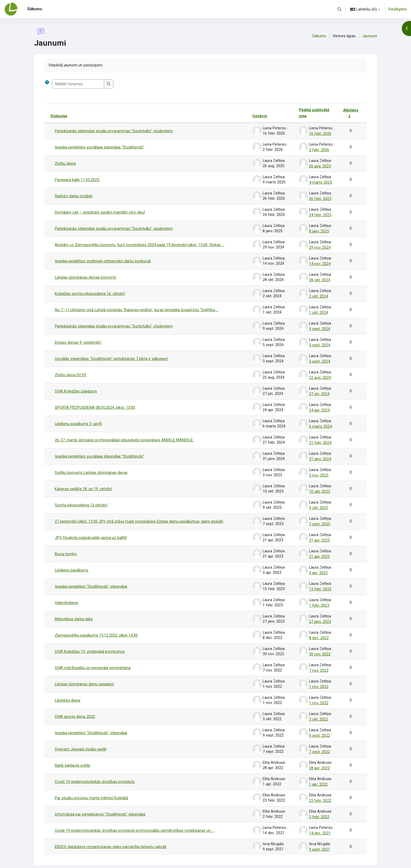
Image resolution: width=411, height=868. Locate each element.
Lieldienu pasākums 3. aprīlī (78, 419)
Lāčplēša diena (68, 691)
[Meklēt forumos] (78, 84)
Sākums (319, 36)
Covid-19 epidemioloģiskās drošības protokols (95, 771)
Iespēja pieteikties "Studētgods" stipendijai (91, 579)
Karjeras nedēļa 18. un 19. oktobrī (83, 483)
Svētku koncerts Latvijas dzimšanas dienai (91, 467)
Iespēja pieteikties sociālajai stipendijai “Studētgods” (99, 147)
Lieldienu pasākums (72, 563)
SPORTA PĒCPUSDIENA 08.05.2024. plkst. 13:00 (95, 403)
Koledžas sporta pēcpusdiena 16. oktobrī (90, 291)
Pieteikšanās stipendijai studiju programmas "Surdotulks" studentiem (114, 131)
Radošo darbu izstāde (74, 195)
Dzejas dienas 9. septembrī (78, 339)
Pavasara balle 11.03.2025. (77, 179)
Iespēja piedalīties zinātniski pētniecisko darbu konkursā (103, 259)
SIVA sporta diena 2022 (75, 707)
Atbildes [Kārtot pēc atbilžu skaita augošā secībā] (351, 110)
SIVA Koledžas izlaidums (76, 387)
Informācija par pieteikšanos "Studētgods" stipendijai (100, 803)
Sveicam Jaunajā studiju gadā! (81, 739)
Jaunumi (370, 36)
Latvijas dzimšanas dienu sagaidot (84, 675)
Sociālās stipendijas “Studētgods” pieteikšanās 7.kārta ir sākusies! (111, 355)
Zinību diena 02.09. (71, 371)
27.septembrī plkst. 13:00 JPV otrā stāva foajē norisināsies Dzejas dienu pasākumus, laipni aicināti (139, 515)
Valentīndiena (66, 595)
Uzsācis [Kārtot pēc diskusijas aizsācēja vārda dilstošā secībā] (259, 116)
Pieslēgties (398, 9)
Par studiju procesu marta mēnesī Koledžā (91, 787)
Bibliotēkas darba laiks (74, 611)
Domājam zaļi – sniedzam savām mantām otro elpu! (100, 211)
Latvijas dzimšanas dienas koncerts (86, 275)
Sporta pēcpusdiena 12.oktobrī (81, 499)
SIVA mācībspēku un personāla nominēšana (93, 659)
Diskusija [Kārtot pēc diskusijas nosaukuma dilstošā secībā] (59, 116)
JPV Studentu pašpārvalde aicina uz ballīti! (91, 531)
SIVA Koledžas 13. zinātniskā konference (90, 643)
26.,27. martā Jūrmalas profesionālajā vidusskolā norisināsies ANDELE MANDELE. (125, 435)
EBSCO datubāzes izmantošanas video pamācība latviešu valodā (111, 835)
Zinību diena (65, 163)
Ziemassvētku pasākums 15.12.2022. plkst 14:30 (96, 627)
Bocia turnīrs (66, 547)
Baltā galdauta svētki (72, 755)
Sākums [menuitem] (35, 9)
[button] (340, 9)
